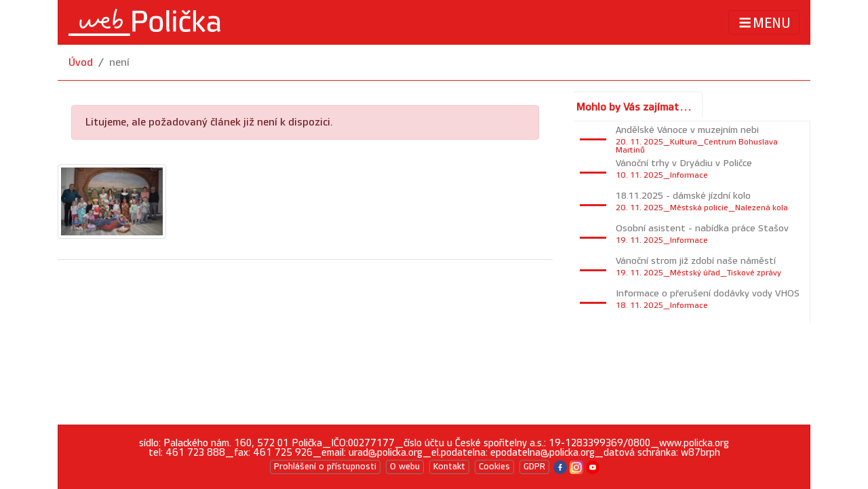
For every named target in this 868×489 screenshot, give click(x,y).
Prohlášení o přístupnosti (325, 467)
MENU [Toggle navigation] (764, 23)
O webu (405, 467)
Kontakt (449, 467)
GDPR (534, 467)
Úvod (81, 63)
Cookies (494, 467)
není (119, 63)
